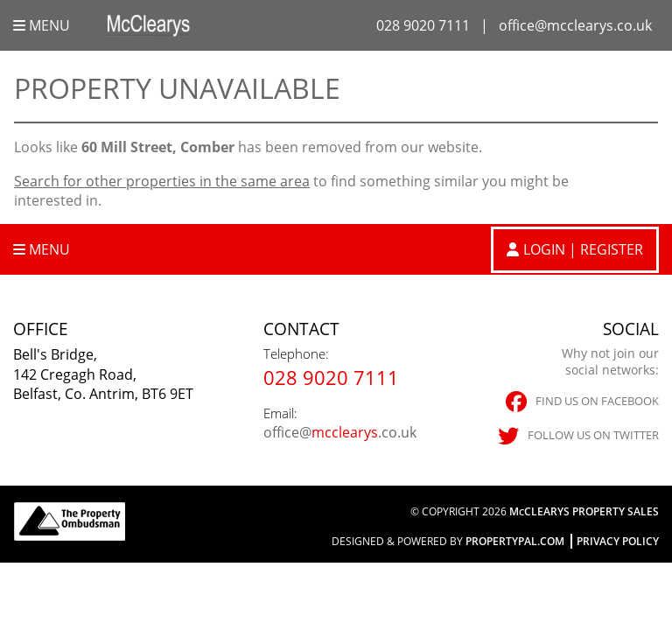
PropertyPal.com (515, 541)
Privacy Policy (618, 541)
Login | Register (583, 249)
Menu (42, 25)
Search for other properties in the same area (162, 181)
